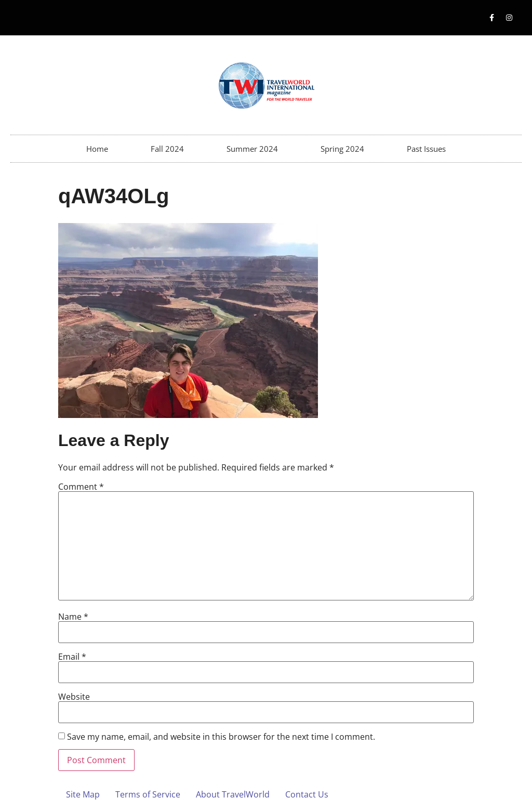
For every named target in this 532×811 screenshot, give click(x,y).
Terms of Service (148, 794)
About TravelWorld (233, 794)
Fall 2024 (167, 149)
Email (72, 657)
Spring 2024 (342, 149)
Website (74, 697)
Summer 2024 (252, 149)
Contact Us (307, 794)
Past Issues (426, 149)
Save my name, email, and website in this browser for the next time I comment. (221, 737)
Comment (81, 487)
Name (73, 617)
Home (97, 149)
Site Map (83, 794)
